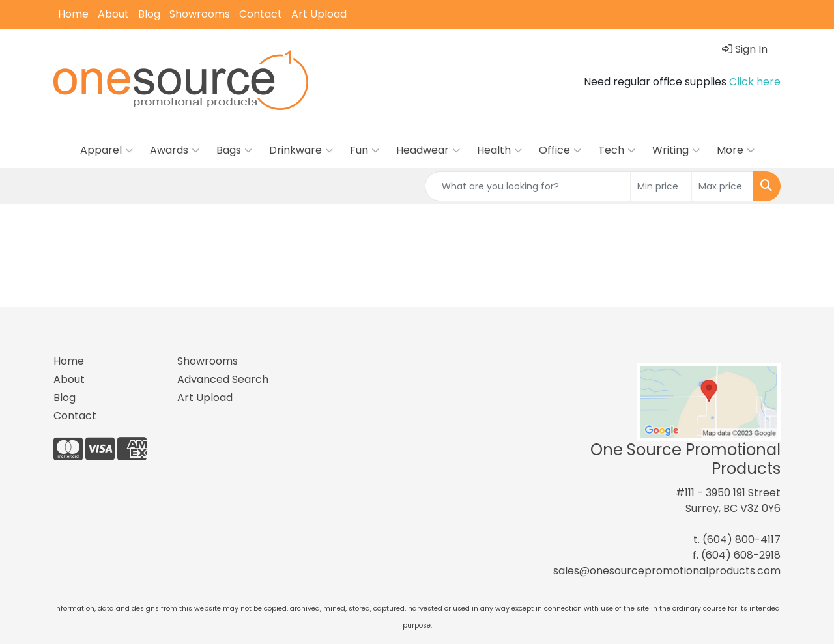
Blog (149, 14)
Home (73, 14)
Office (560, 150)
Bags (234, 150)
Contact (261, 14)
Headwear (428, 150)
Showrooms (200, 14)
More (736, 150)
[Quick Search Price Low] (661, 186)
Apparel (107, 150)
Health (499, 150)
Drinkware (301, 150)
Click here (755, 82)
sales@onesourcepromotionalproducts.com (667, 571)
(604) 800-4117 (741, 539)
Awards (175, 150)
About (113, 14)
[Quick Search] (528, 186)
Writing (676, 150)
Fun (365, 150)
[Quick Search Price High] (722, 186)
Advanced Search (223, 379)
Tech (617, 150)
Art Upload (319, 14)
